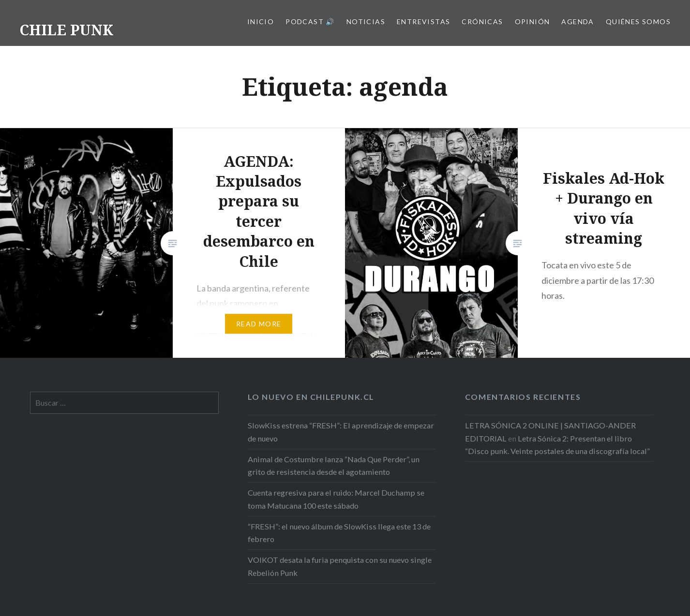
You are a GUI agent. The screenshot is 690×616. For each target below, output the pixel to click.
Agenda (577, 22)
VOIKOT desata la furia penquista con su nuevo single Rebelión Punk (340, 566)
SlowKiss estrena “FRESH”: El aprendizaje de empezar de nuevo (341, 432)
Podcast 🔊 (310, 22)
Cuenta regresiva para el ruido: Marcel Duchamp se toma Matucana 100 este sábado (336, 499)
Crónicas (482, 22)
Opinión (532, 22)
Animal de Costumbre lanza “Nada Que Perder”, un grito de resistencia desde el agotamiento (334, 465)
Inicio (261, 22)
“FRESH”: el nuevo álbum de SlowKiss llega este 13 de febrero (339, 533)
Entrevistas (423, 22)
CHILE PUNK (66, 30)
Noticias (366, 22)
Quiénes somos (638, 22)
